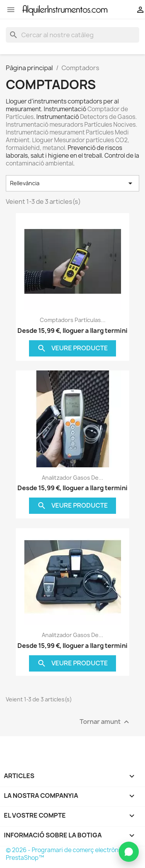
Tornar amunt (105, 722)
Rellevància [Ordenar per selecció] (72, 183)
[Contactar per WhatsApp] (129, 852)
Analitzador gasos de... (72, 478)
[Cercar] (72, 35)
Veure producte (72, 349)
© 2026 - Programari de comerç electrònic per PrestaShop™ (70, 854)
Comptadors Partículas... (73, 320)
